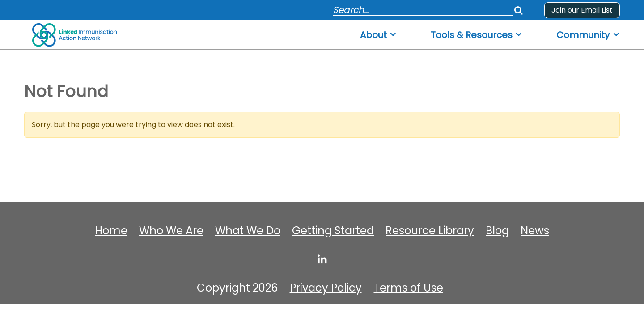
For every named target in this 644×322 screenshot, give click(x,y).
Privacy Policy (326, 288)
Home (111, 231)
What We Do (248, 231)
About (373, 35)
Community (583, 35)
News (535, 231)
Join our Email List (582, 10)
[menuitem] (379, 32)
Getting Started (333, 231)
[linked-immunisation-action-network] (322, 259)
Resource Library (430, 231)
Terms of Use (409, 288)
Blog (497, 231)
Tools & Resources (472, 35)
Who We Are (171, 231)
